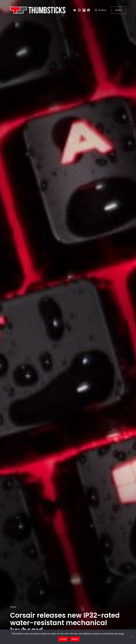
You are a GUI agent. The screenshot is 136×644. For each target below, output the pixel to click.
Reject (75, 639)
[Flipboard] (83, 10)
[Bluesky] (74, 10)
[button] (100, 10)
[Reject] (132, 637)
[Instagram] (78, 10)
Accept (63, 639)
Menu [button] (118, 10)
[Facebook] (87, 10)
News (13, 607)
